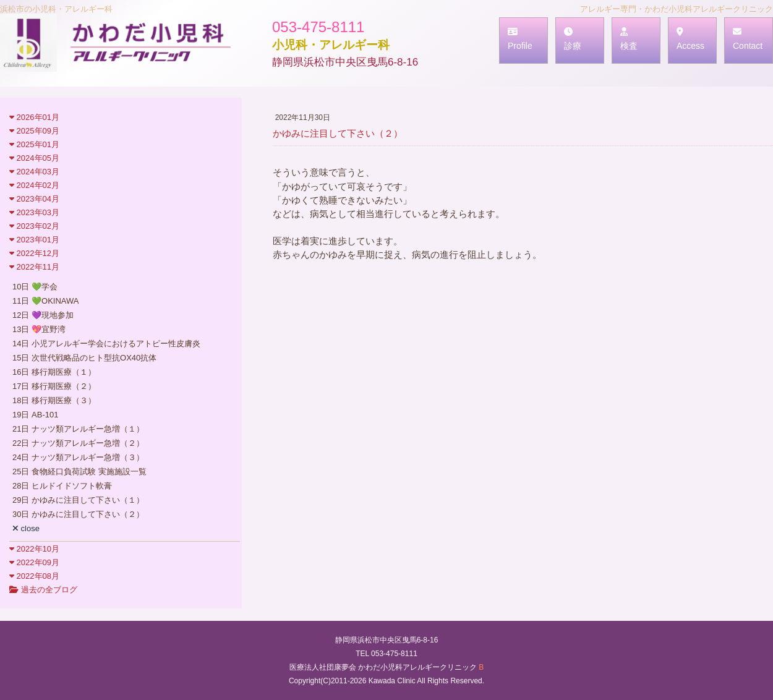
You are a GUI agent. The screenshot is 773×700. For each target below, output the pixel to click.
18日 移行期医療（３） (54, 400)
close (26, 528)
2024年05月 (34, 158)
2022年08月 (34, 576)
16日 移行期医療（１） (54, 372)
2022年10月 (34, 549)
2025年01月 (34, 144)
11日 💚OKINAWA (46, 301)
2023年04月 (34, 199)
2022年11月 (34, 267)
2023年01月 (34, 240)
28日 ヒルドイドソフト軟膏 (62, 486)
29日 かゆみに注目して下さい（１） (78, 500)
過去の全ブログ (43, 590)
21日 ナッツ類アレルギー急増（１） (78, 429)
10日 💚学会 (35, 287)
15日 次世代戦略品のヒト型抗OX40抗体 (84, 358)
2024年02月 (34, 185)
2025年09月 (34, 131)
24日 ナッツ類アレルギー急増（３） (78, 457)
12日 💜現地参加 (43, 315)
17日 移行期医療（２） (54, 386)
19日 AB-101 (35, 415)
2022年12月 (34, 253)
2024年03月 (34, 172)
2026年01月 (34, 117)
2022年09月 (34, 562)
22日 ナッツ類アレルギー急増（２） (78, 443)
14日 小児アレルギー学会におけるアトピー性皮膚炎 (106, 344)
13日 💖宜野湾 (39, 329)
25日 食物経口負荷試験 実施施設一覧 (79, 472)
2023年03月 (34, 212)
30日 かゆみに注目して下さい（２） (78, 514)
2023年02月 (34, 226)
